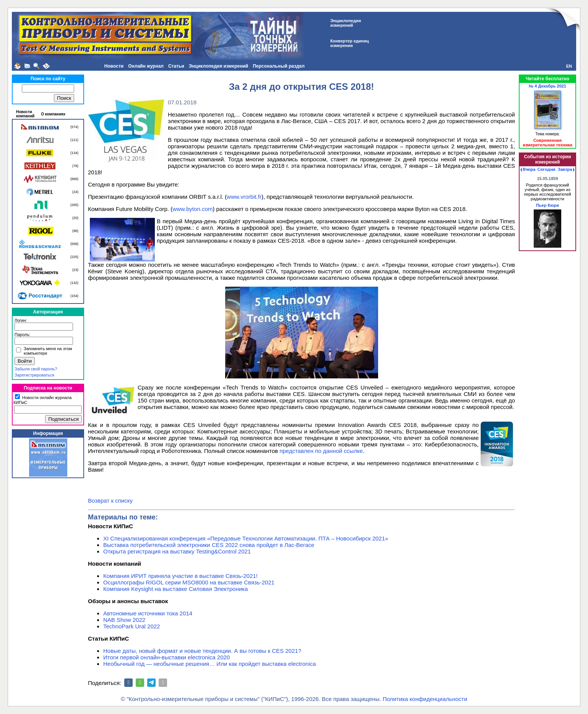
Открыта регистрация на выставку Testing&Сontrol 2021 (177, 551)
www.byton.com (192, 209)
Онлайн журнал (146, 66)
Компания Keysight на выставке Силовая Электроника (175, 589)
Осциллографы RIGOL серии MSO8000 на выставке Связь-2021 (189, 582)
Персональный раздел (279, 66)
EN (569, 66)
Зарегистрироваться (34, 375)
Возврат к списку (110, 501)
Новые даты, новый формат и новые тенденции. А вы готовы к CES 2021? (202, 651)
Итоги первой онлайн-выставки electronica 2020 (166, 657)
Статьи (176, 66)
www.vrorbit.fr (244, 197)
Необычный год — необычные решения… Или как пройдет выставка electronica (210, 664)
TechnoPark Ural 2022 (132, 626)
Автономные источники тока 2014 (148, 613)
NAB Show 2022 (124, 620)
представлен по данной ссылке (321, 451)
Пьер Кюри (547, 205)
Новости (114, 66)
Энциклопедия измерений (218, 66)
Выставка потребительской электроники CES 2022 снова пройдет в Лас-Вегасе (209, 545)
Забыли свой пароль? (36, 369)
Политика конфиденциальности (425, 699)
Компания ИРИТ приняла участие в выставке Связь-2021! (180, 576)
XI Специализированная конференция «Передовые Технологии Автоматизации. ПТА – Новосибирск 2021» (246, 538)
